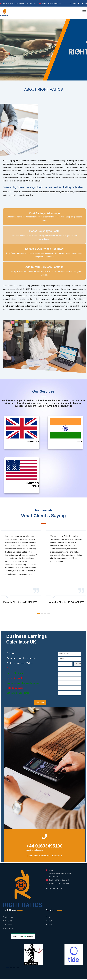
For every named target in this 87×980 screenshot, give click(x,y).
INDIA (51, 925)
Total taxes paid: (15, 688)
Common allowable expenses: (21, 658)
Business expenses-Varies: (20, 663)
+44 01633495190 (55, 3)
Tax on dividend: (14, 678)
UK (50, 917)
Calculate (40, 703)
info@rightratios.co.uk (35, 850)
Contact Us (10, 928)
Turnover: (11, 653)
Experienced (32, 856)
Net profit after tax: (16, 673)
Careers (8, 925)
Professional (56, 856)
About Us (9, 917)
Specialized (44, 856)
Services (9, 921)
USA (50, 921)
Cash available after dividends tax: (23, 683)
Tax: (9, 668)
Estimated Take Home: (18, 693)
